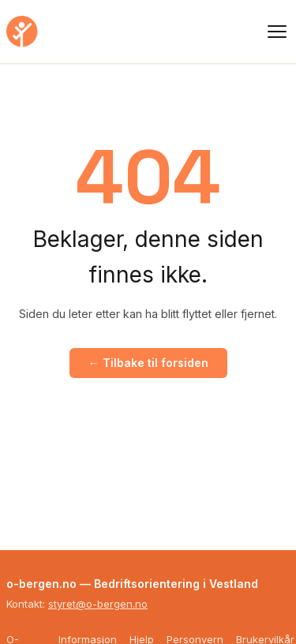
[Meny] (277, 32)
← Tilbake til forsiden (148, 363)
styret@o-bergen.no (98, 604)
